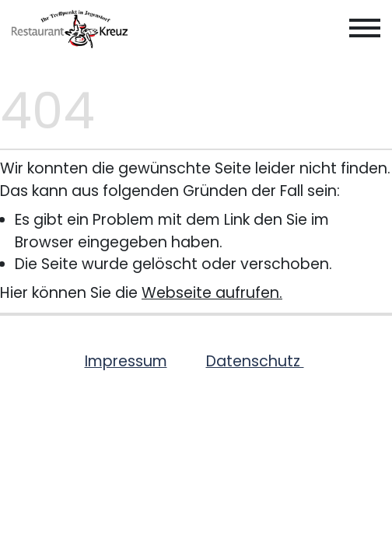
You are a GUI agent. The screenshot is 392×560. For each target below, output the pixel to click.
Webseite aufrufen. (212, 293)
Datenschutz (255, 361)
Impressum (126, 361)
